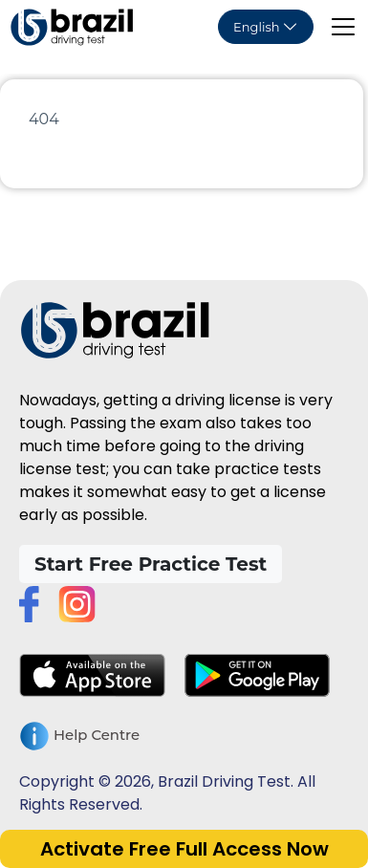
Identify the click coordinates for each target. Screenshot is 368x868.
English (257, 27)
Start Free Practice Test (151, 564)
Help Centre (79, 735)
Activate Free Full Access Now (184, 849)
